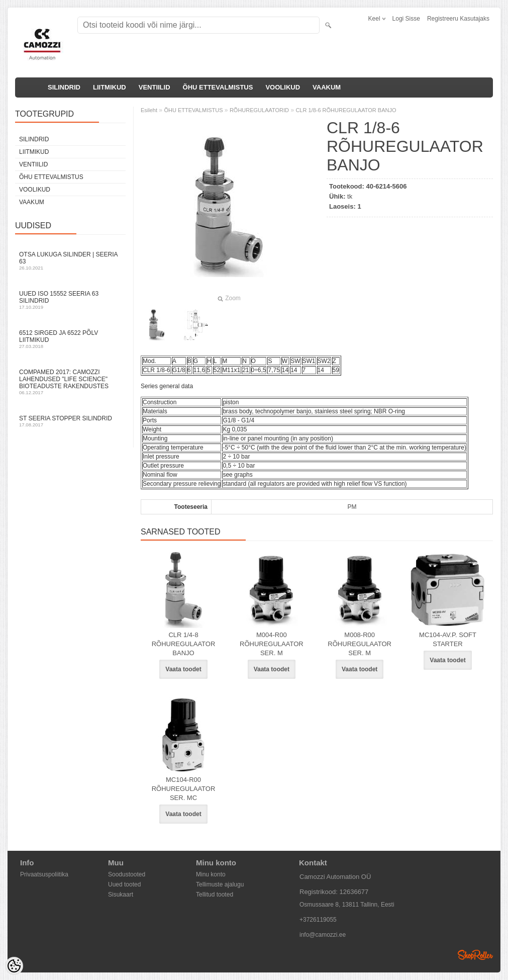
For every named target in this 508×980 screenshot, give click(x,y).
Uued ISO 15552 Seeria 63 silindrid (70, 300)
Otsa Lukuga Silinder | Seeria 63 (70, 261)
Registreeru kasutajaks (458, 19)
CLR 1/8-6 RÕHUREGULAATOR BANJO (346, 110)
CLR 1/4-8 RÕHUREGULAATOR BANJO (184, 644)
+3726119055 (318, 920)
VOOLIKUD (283, 87)
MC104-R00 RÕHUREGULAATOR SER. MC (184, 789)
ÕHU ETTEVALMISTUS (218, 87)
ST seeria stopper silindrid (70, 421)
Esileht (149, 110)
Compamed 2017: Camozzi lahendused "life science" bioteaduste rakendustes (70, 382)
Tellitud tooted (215, 895)
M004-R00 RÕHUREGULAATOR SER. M (272, 644)
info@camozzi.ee (323, 935)
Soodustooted (127, 874)
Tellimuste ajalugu (220, 884)
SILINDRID (64, 87)
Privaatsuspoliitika (44, 874)
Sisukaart (121, 895)
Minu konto (211, 874)
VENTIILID (155, 87)
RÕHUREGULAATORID (259, 110)
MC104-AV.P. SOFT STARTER (448, 639)
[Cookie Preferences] (14, 966)
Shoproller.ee (475, 955)
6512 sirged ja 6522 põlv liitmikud (70, 339)
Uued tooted (124, 884)
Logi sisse (406, 19)
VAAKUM (327, 87)
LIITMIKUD (110, 87)
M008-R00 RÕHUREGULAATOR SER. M (360, 644)
